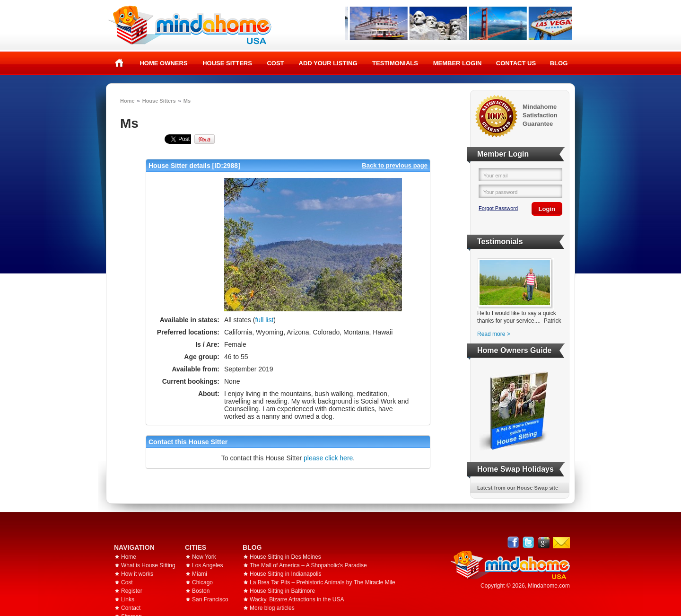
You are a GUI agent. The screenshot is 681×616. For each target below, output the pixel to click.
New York (204, 557)
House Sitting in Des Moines (285, 557)
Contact (131, 608)
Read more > (494, 334)
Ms (187, 101)
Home (119, 63)
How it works (137, 574)
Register (132, 591)
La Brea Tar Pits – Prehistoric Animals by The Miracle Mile (323, 582)
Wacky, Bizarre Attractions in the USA (297, 599)
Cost (275, 63)
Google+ (544, 542)
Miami (200, 574)
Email (561, 543)
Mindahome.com (549, 586)
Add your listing (328, 63)
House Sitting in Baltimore (282, 591)
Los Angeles (207, 565)
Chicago (202, 582)
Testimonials (395, 63)
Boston (201, 591)
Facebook (513, 542)
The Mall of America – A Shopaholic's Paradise (308, 565)
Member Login (458, 63)
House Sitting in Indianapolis (285, 574)
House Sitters (227, 63)
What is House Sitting (148, 565)
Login (547, 209)
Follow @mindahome (528, 542)
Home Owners (163, 63)
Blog (559, 63)
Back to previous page (395, 165)
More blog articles (272, 608)
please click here (328, 458)
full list (264, 320)
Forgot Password (498, 208)
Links (128, 599)
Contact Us (516, 63)
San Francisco (210, 599)
